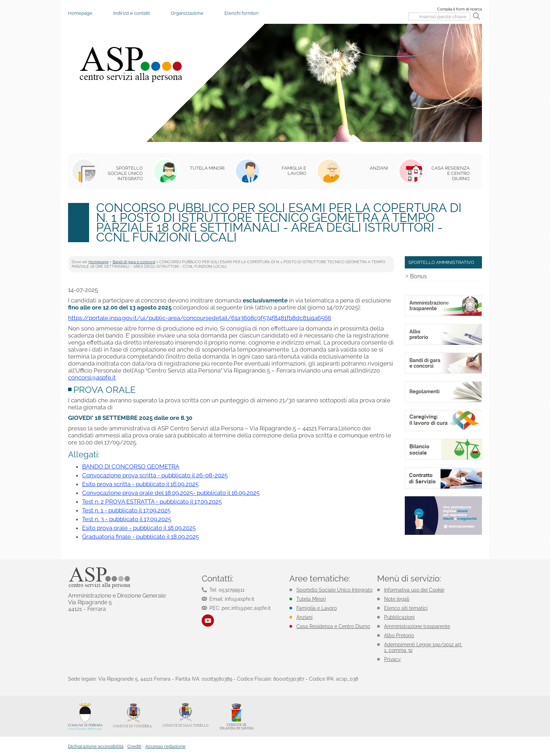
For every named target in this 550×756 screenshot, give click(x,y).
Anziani (304, 617)
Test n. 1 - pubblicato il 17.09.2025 (126, 510)
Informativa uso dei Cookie (414, 590)
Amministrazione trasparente (417, 626)
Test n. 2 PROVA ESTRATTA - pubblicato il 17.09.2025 (152, 502)
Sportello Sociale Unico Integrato (334, 590)
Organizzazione (187, 13)
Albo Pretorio (399, 635)
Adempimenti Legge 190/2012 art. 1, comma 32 (423, 647)
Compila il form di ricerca (460, 9)
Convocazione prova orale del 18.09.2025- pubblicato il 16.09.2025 (171, 493)
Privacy (393, 659)
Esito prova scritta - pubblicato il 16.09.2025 (140, 484)
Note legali (397, 599)
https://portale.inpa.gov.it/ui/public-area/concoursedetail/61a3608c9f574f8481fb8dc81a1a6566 (200, 318)
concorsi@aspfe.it (92, 377)
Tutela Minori (311, 599)
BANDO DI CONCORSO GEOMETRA (131, 466)
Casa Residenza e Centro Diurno (333, 626)
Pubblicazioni (399, 617)
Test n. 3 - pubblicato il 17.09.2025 (127, 519)
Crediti (134, 746)
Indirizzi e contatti (132, 13)
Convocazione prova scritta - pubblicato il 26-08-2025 (155, 475)
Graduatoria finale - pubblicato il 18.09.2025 (140, 537)
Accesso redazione (165, 746)
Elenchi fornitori (242, 13)
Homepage (80, 13)
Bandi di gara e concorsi (134, 262)
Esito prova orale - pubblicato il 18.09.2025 (139, 528)
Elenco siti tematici (406, 608)
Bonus (418, 276)
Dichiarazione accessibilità (96, 746)
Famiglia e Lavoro (317, 608)
